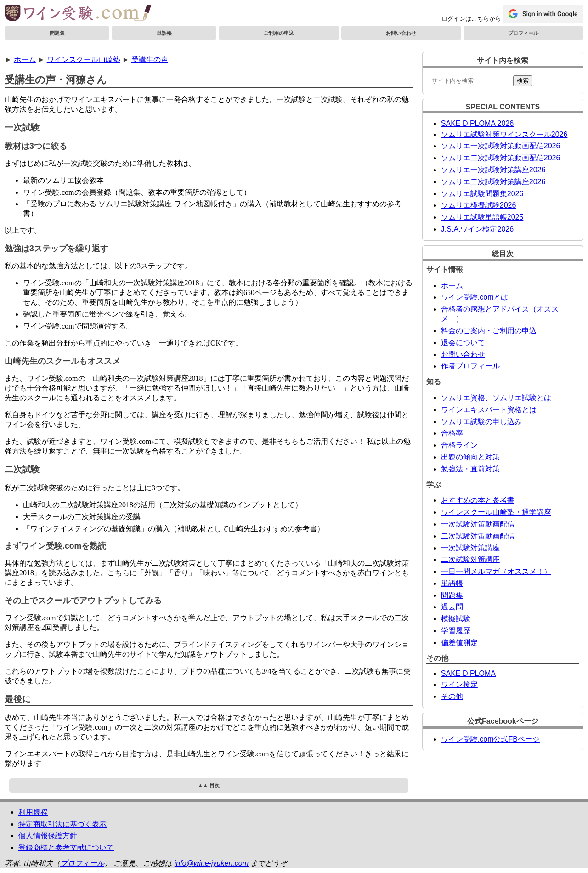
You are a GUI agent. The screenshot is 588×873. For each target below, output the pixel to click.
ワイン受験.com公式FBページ (490, 739)
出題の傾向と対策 (470, 457)
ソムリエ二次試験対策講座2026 (493, 182)
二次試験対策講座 (470, 559)
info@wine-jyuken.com (212, 863)
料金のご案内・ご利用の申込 (489, 331)
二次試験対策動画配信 (478, 536)
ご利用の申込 (279, 33)
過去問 (452, 607)
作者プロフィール (470, 366)
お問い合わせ (401, 33)
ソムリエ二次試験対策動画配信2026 (501, 158)
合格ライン (459, 445)
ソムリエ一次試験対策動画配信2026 (501, 146)
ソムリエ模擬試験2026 (479, 205)
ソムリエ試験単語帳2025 (482, 217)
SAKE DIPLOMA (468, 673)
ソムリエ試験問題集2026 (482, 194)
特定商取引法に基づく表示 (62, 824)
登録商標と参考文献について (66, 847)
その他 (452, 696)
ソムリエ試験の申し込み (481, 422)
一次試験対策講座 (470, 548)
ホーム (25, 60)
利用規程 (33, 812)
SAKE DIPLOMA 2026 (477, 123)
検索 (523, 81)
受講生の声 (150, 60)
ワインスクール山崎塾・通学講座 (496, 512)
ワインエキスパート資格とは (489, 410)
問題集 (57, 33)
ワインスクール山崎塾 (84, 60)
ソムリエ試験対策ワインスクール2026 (504, 134)
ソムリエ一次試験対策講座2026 (493, 170)
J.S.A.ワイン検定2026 (477, 229)
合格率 (452, 433)
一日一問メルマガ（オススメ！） (496, 571)
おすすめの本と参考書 (478, 500)
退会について (463, 343)
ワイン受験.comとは (475, 297)
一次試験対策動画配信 (478, 524)
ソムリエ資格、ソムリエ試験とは (496, 398)
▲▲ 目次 (209, 785)
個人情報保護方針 (48, 836)
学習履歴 (456, 631)
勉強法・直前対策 (470, 469)
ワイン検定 (459, 684)
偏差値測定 (459, 643)
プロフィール (523, 33)
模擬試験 (456, 619)
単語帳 (164, 33)
